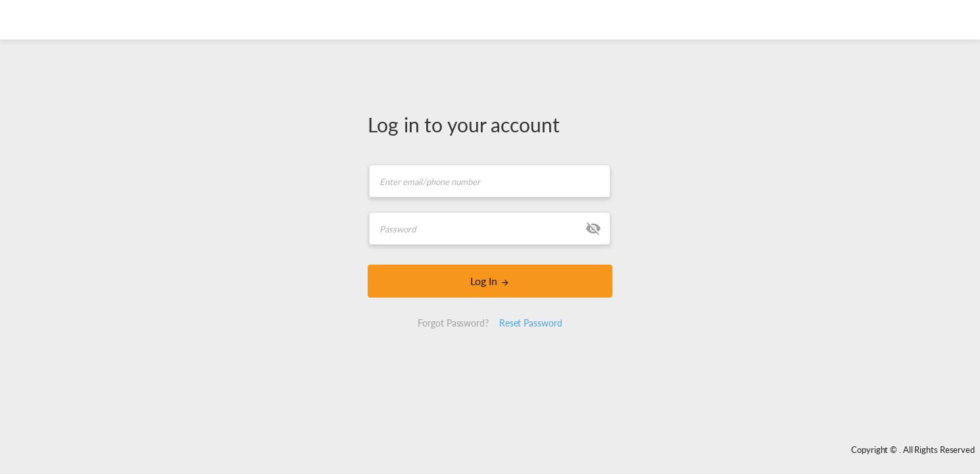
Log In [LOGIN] (490, 281)
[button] (593, 228)
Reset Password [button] (531, 323)
